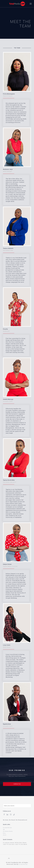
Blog (4, 833)
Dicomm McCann (7, 828)
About (5, 835)
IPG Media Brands (8, 831)
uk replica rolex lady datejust (19, 861)
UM (4, 829)
